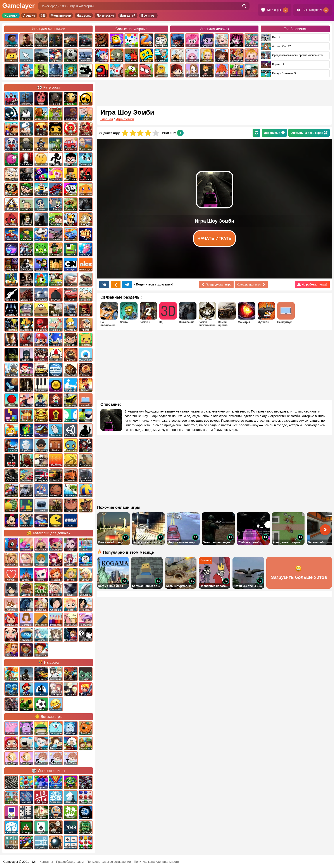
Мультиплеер (61, 15)
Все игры (148, 15)
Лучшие (29, 15)
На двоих (84, 15)
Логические (105, 15)
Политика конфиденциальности (156, 862)
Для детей (128, 15)
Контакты (46, 862)
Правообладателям (70, 862)
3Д (43, 15)
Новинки (11, 15)
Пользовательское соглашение (109, 862)
